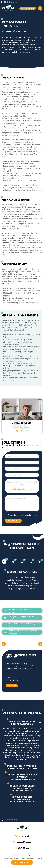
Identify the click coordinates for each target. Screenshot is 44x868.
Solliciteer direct (22, 862)
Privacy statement (28, 859)
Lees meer (12, 686)
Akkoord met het (23, 515)
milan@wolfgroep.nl (22, 427)
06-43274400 (22, 431)
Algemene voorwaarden (11, 859)
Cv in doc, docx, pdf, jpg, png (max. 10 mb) (22, 483)
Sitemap (40, 859)
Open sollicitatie (28, 8)
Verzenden (13, 521)
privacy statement (29, 515)
